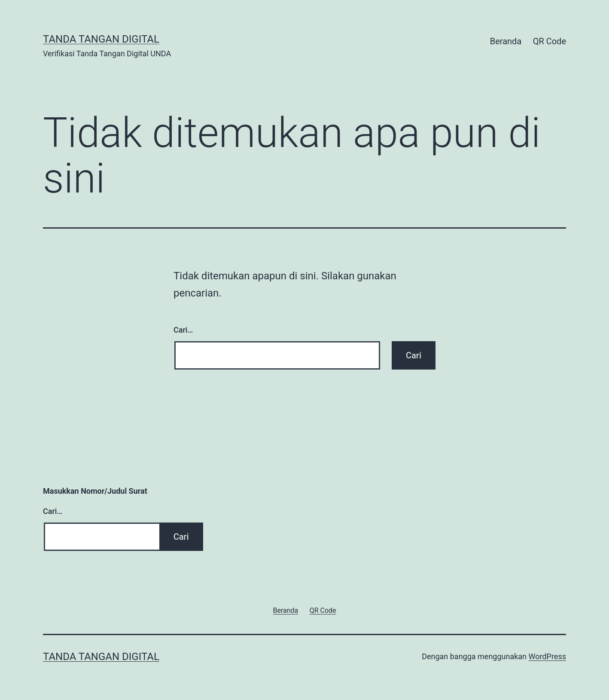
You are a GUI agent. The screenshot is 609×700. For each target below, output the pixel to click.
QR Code (550, 41)
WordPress (547, 656)
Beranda (506, 41)
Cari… (183, 330)
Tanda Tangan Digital (101, 39)
